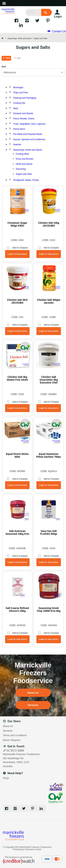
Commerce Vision (33, 849)
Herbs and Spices (24, 164)
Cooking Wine (22, 154)
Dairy (16, 108)
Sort (4, 67)
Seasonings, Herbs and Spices (28, 150)
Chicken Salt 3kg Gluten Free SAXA (17, 378)
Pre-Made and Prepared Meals (28, 134)
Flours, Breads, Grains (24, 119)
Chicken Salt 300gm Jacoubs (49, 301)
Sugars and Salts (24, 174)
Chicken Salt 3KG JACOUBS (17, 301)
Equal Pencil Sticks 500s (17, 455)
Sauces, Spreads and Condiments (29, 139)
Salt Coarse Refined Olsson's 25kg (17, 609)
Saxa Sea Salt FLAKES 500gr (49, 532)
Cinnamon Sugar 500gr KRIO (17, 224)
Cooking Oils (19, 103)
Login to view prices (17, 254)
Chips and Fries (21, 93)
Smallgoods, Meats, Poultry (26, 180)
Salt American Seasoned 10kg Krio (17, 532)
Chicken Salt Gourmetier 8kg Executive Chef (49, 380)
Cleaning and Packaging (25, 98)
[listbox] (33, 72)
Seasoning (21, 169)
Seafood (17, 145)
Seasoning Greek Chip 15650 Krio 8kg (49, 609)
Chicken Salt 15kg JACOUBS (49, 224)
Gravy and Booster (24, 159)
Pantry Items (19, 129)
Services (33, 705)
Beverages (18, 87)
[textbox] (33, 12)
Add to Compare (20, 248)
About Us (33, 693)
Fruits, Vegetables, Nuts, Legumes (29, 124)
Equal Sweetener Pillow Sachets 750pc (49, 455)
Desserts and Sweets (23, 113)
